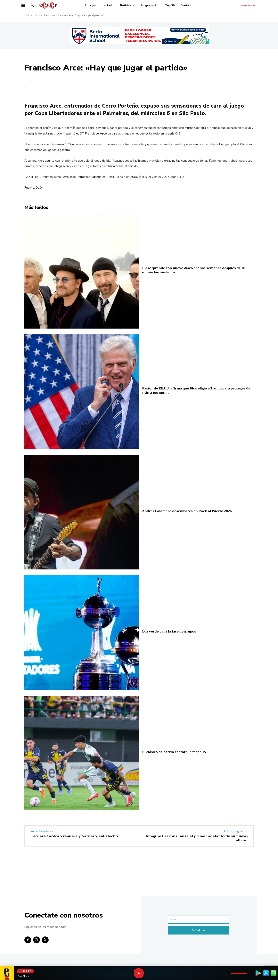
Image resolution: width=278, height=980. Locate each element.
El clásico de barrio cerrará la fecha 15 (174, 752)
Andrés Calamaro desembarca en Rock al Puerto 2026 (187, 511)
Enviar (199, 930)
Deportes (50, 15)
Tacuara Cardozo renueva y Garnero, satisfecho (74, 836)
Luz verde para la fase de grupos (169, 632)
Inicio (27, 15)
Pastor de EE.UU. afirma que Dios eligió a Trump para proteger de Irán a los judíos (196, 391)
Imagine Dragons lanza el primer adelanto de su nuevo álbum (197, 838)
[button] (32, 5)
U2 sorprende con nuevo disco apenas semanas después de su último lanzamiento (194, 270)
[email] (199, 920)
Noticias (37, 15)
